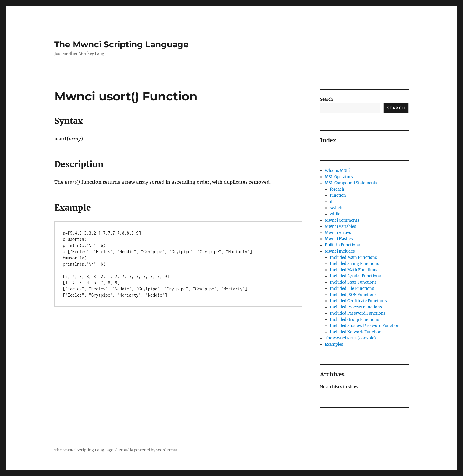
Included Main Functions (353, 258)
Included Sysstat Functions (355, 276)
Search (327, 99)
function (338, 195)
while (335, 214)
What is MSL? (338, 171)
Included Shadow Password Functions (366, 326)
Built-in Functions (342, 245)
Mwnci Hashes (339, 239)
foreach (337, 189)
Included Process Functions (356, 307)
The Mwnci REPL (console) (350, 338)
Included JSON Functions (353, 295)
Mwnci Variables (340, 226)
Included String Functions (354, 264)
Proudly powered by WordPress (148, 450)
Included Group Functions (354, 320)
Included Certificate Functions (358, 301)
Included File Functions (352, 289)
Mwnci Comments (342, 220)
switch (336, 208)
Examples (334, 344)
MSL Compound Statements (351, 183)
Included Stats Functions (353, 282)
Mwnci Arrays (338, 233)
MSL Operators (339, 177)
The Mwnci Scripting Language (122, 44)
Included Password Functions (358, 313)
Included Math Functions (354, 270)
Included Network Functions (357, 332)
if (331, 202)
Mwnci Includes (340, 251)
